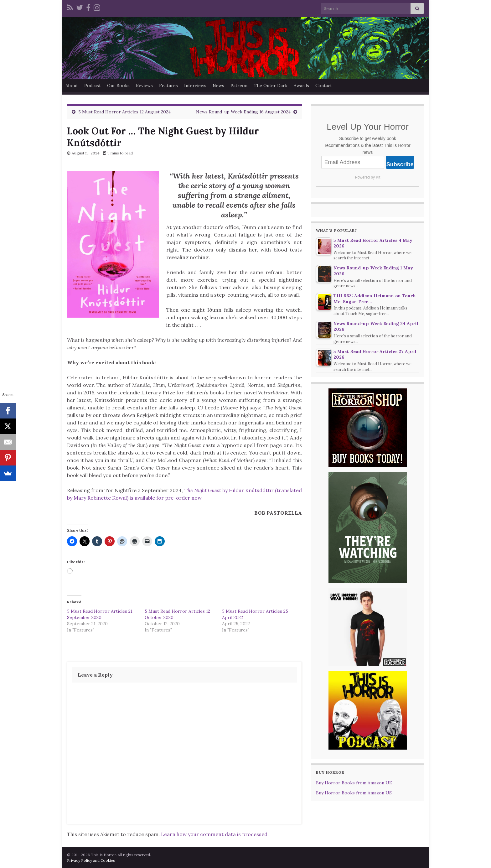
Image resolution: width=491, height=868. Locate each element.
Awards (301, 86)
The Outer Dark (271, 86)
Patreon (239, 86)
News (218, 86)
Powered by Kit (368, 177)
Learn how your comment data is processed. (215, 834)
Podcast (93, 86)
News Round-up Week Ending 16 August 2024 (243, 112)
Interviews (195, 86)
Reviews (144, 86)
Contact (324, 86)
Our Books (118, 86)
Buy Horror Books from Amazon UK (354, 783)
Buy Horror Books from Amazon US (354, 793)
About (72, 86)
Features (168, 86)
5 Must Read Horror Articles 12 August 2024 (124, 112)
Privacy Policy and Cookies (91, 860)
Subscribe (400, 164)
